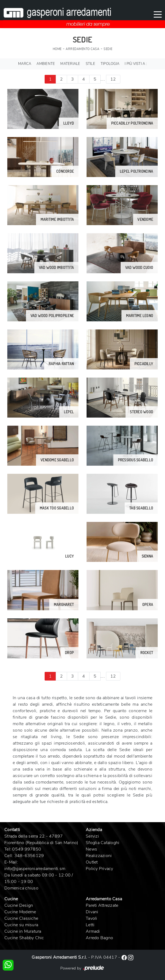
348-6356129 (29, 856)
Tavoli (92, 918)
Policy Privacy (100, 869)
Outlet (92, 862)
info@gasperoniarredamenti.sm (35, 869)
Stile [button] (90, 64)
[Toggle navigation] (158, 14)
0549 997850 (27, 849)
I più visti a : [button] (136, 64)
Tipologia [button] (110, 64)
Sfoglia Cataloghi (103, 843)
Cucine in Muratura (23, 931)
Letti (90, 925)
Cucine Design (19, 905)
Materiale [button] (70, 64)
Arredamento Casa (82, 49)
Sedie (108, 49)
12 (113, 79)
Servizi (92, 836)
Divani (92, 912)
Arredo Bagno (99, 938)
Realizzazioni (99, 856)
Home (57, 49)
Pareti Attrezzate (102, 905)
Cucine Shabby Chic (24, 938)
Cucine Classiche (21, 918)
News (91, 849)
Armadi (93, 931)
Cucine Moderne (20, 912)
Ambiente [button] (46, 64)
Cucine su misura (21, 925)
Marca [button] (25, 64)
